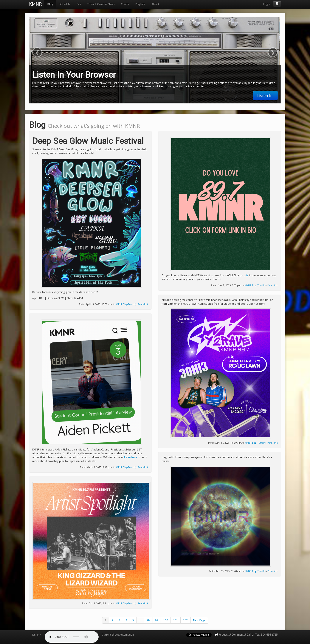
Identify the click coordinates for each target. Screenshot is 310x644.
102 (185, 620)
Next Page (199, 620)
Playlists (140, 4)
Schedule (65, 4)
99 (157, 620)
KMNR (35, 4)
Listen (37, 635)
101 (176, 620)
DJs (79, 4)
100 (166, 620)
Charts (125, 4)
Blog (50, 4)
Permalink (143, 304)
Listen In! (265, 95)
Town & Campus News (101, 4)
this (246, 275)
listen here (131, 457)
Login (267, 4)
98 (148, 620)
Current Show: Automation (118, 635)
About (155, 4)
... (140, 620)
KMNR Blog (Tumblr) (126, 304)
